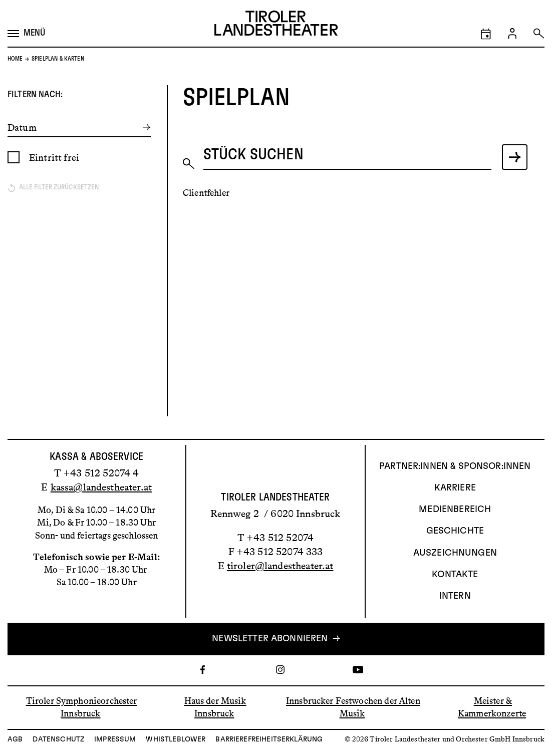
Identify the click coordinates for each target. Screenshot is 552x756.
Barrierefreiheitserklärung (269, 739)
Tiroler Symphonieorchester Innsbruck (82, 707)
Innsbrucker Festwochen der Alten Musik (353, 707)
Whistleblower (176, 739)
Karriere (455, 488)
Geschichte (455, 531)
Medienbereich (455, 510)
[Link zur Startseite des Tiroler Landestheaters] (276, 25)
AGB (15, 739)
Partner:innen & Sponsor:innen (455, 466)
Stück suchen (253, 155)
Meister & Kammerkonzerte (492, 707)
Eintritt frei (54, 158)
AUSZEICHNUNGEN (455, 553)
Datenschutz (58, 739)
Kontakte (455, 575)
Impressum (115, 739)
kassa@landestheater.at (101, 487)
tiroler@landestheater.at (280, 566)
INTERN (455, 596)
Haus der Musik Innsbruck (215, 707)
